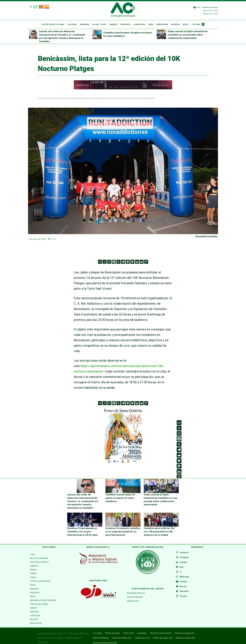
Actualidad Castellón (206, 236)
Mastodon (184, 589)
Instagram (185, 553)
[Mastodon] (128, 262)
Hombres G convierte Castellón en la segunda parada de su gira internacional (122, 527)
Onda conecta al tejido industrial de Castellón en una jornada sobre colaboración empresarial (188, 35)
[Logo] (123, 10)
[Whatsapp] (105, 262)
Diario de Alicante (135, 593)
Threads (184, 594)
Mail (182, 564)
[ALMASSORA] (123, 435)
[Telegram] (123, 262)
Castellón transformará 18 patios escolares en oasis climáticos (119, 498)
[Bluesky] (132, 262)
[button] (31, 7)
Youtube (184, 579)
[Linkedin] (137, 262)
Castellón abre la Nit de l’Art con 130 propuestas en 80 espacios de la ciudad (161, 527)
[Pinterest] (146, 262)
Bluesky (183, 584)
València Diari (133, 597)
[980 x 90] (123, 89)
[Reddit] (142, 262)
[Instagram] (109, 262)
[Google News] (100, 262)
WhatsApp (185, 574)
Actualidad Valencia (136, 589)
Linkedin (184, 558)
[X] (118, 262)
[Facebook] (114, 262)
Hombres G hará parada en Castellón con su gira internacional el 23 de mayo (82, 527)
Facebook (184, 548)
